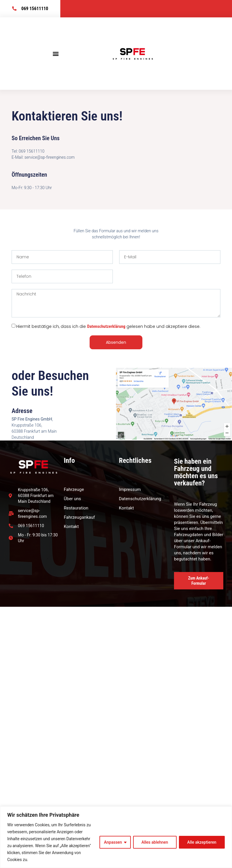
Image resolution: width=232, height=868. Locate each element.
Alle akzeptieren (202, 842)
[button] (56, 53)
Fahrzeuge (74, 489)
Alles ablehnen (155, 842)
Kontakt (71, 527)
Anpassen (113, 842)
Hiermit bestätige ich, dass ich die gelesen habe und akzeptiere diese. (108, 326)
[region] (116, 837)
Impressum (130, 489)
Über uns (72, 499)
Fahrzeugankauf (79, 517)
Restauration (76, 508)
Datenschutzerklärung (106, 326)
